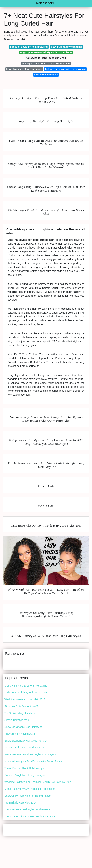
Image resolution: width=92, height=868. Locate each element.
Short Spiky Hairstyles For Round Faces (27, 796)
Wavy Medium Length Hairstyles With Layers (30, 754)
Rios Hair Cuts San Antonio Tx (22, 706)
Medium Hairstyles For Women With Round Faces (33, 761)
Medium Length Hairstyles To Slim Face (27, 809)
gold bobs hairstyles (46, 75)
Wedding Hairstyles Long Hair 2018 (25, 699)
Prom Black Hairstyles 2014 (20, 803)
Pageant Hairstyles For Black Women (26, 748)
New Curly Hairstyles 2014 (20, 734)
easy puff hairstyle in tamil (67, 47)
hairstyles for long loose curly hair (46, 58)
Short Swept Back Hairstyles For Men (26, 741)
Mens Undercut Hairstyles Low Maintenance (30, 816)
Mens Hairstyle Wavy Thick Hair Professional (30, 789)
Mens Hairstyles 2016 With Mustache (26, 686)
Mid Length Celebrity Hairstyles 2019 (26, 693)
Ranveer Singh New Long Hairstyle (25, 775)
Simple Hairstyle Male (17, 720)
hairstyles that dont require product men (46, 63)
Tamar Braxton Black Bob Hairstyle (24, 768)
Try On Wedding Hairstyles (20, 713)
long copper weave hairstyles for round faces (46, 52)
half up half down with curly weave (65, 69)
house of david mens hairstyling (29, 47)
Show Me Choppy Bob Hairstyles (23, 727)
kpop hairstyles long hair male (24, 69)
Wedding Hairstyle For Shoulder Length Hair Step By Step (38, 782)
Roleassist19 (45, 3)
